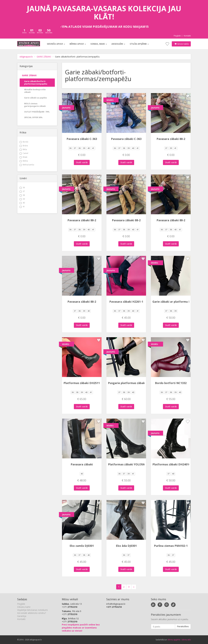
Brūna (24, 146)
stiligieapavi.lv (26, 57)
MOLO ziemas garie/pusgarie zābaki (35, 105)
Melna (24, 161)
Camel (24, 153)
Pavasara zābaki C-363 (82, 139)
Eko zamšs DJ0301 (82, 546)
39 (22, 199)
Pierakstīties (183, 626)
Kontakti (187, 36)
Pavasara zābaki (82, 464)
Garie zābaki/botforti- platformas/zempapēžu (36, 83)
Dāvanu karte (24, 607)
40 (22, 203)
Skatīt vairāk (82, 162)
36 (22, 188)
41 (22, 207)
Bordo (24, 142)
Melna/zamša (27, 165)
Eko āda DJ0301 (126, 546)
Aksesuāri (118, 44)
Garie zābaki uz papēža (35, 98)
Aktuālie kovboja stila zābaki (35, 91)
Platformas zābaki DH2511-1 (83, 383)
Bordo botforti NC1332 (171, 383)
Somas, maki (99, 44)
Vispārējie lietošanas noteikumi (32, 610)
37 (22, 191)
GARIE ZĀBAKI (44, 57)
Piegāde (177, 36)
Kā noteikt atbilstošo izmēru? (32, 613)
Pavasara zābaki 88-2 (171, 139)
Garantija (22, 616)
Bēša (23, 149)
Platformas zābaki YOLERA (126, 464)
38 (22, 195)
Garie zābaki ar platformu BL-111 (175, 302)
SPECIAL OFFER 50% (33, 117)
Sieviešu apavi (56, 44)
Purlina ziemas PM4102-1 (171, 546)
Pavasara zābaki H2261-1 (126, 302)
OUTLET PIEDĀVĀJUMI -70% (37, 112)
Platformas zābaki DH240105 (172, 464)
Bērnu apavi (78, 44)
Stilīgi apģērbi (139, 44)
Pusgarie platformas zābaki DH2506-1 (134, 383)
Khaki (23, 157)
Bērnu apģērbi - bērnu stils (179, 640)
